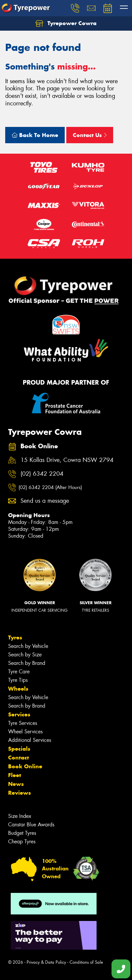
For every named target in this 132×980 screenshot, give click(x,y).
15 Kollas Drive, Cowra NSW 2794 (67, 460)
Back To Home (35, 135)
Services (19, 714)
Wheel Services (25, 732)
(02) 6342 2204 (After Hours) (50, 487)
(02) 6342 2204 (42, 474)
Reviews (20, 793)
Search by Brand (27, 663)
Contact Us (90, 135)
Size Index (20, 816)
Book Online (25, 766)
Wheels (18, 689)
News (16, 784)
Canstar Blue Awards (31, 825)
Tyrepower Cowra (66, 23)
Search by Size (25, 655)
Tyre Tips (18, 680)
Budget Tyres (22, 833)
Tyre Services (23, 723)
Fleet (15, 775)
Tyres (15, 637)
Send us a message (45, 501)
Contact (19, 758)
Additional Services (30, 740)
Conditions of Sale (86, 962)
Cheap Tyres (22, 842)
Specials (19, 749)
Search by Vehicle (28, 646)
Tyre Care (19, 672)
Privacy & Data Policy (46, 962)
